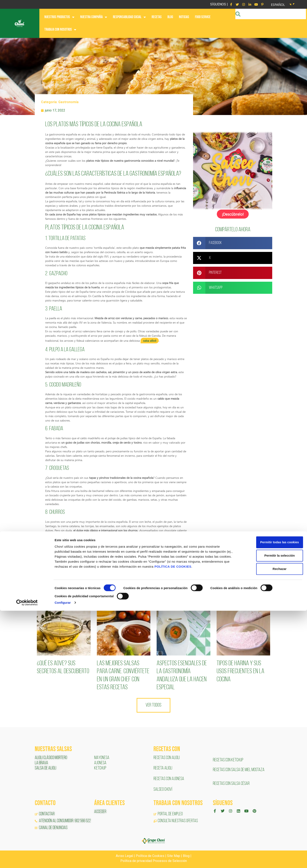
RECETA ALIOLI (163, 768)
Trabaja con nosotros (60, 30)
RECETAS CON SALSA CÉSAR (231, 784)
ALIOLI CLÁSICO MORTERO (51, 758)
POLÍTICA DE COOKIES (173, 824)
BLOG (170, 17)
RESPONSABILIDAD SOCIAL (129, 17)
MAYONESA (102, 758)
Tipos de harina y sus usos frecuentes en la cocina (240, 672)
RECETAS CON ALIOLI (167, 758)
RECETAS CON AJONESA (169, 779)
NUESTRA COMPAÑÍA (94, 17)
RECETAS (157, 17)
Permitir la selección (272, 813)
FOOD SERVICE (203, 17)
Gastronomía (68, 102)
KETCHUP (100, 768)
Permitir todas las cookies (272, 800)
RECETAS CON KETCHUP (228, 760)
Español (278, 4)
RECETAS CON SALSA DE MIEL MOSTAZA (239, 770)
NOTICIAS (184, 17)
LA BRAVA (41, 763)
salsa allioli (150, 341)
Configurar (63, 860)
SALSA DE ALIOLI (46, 768)
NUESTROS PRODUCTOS (59, 17)
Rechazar (272, 826)
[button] (233, 243)
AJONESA (100, 763)
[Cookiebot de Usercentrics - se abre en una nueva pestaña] (27, 860)
